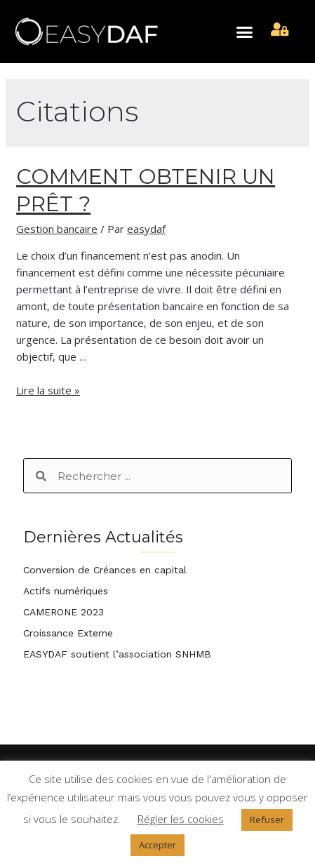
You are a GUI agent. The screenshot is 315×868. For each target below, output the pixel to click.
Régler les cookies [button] (181, 819)
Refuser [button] (267, 820)
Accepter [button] (157, 845)
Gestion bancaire (57, 229)
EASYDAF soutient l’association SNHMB (117, 654)
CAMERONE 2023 (63, 612)
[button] (245, 32)
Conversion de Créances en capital (105, 570)
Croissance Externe (68, 633)
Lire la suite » (48, 390)
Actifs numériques (66, 591)
